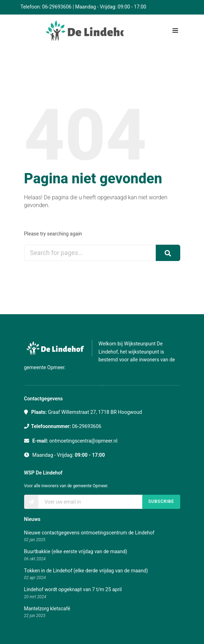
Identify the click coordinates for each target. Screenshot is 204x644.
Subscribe (161, 501)
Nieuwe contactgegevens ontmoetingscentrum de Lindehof (89, 533)
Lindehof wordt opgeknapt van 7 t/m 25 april (73, 589)
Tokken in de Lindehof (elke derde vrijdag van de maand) (86, 571)
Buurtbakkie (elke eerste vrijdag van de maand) (76, 551)
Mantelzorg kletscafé (47, 609)
